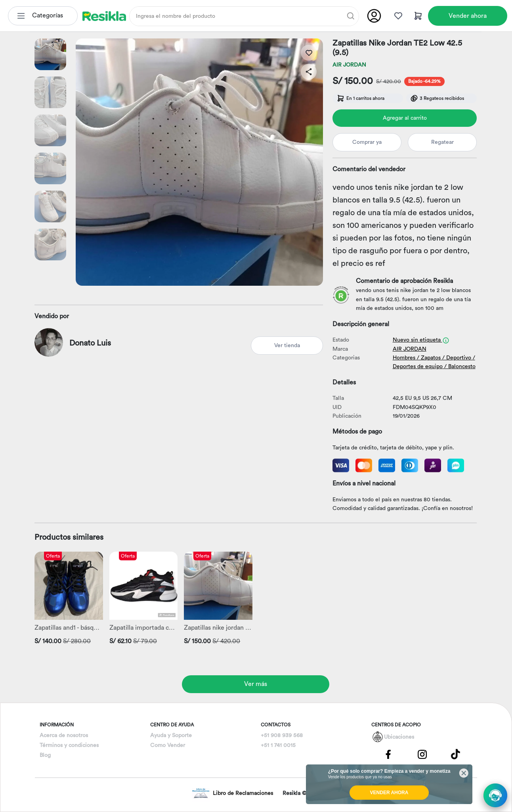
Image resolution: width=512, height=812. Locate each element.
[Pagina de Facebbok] (388, 754)
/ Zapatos (429, 358)
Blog (45, 755)
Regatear (442, 142)
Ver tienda (287, 346)
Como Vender (168, 745)
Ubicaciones (399, 737)
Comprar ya (367, 142)
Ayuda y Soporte (171, 736)
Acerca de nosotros (64, 736)
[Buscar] (351, 16)
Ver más (256, 684)
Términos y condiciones (69, 745)
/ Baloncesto (460, 367)
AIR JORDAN (349, 65)
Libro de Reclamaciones (232, 793)
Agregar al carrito (405, 118)
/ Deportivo (457, 358)
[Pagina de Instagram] (422, 754)
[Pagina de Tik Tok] (456, 754)
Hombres (404, 358)
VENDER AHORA (389, 793)
